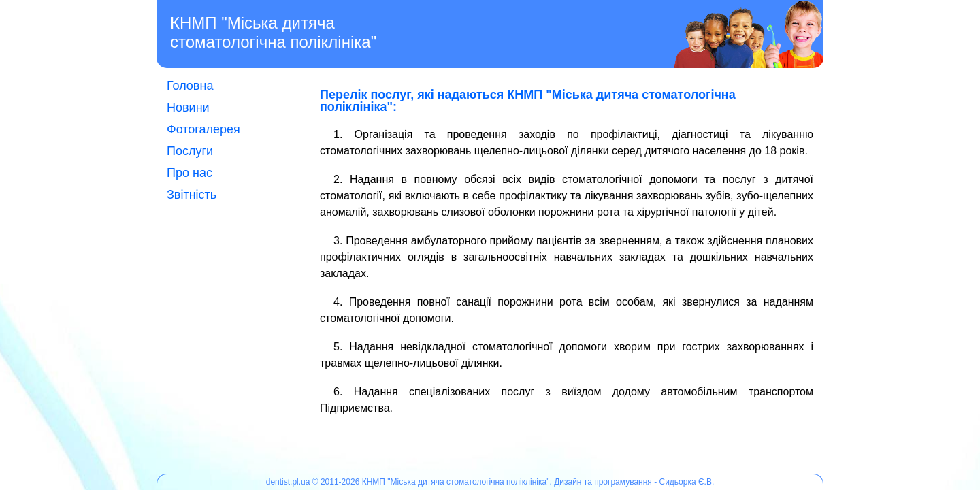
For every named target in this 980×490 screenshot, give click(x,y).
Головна (190, 86)
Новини (188, 108)
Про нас (190, 173)
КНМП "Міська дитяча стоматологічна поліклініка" (273, 32)
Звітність (192, 195)
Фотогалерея (203, 129)
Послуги (190, 151)
